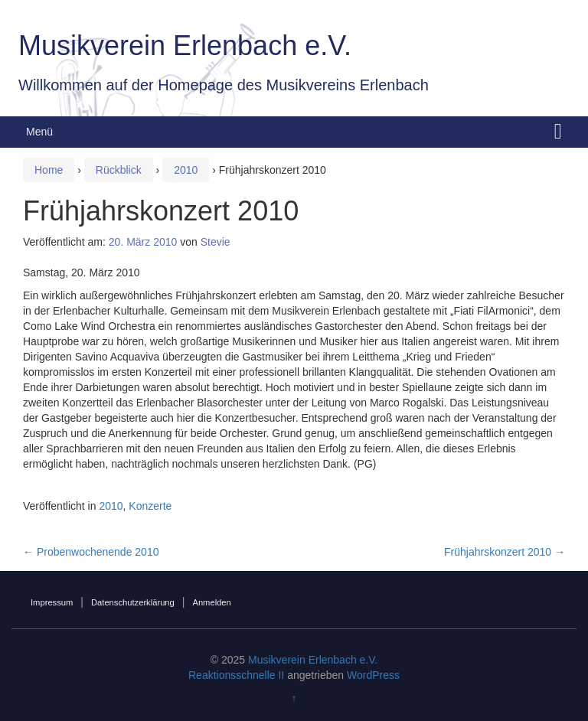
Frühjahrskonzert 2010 (505, 552)
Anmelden (211, 602)
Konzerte (150, 506)
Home (49, 170)
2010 (186, 170)
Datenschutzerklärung (133, 602)
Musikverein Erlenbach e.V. (185, 46)
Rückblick (119, 170)
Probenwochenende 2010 (91, 552)
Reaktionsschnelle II (236, 675)
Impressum (52, 602)
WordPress (373, 675)
